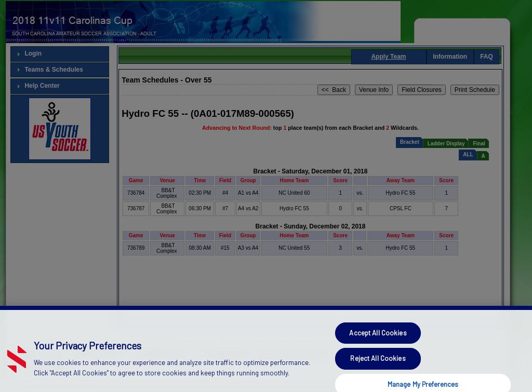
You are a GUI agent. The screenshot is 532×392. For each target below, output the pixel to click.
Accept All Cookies (378, 359)
